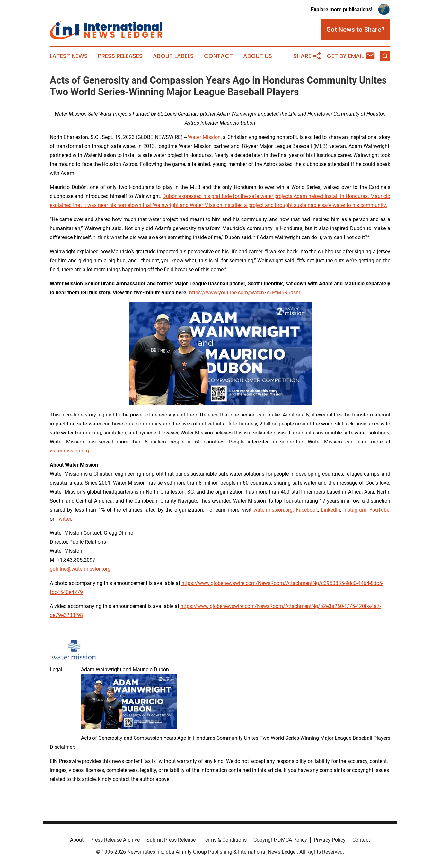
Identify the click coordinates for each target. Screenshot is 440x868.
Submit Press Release (171, 840)
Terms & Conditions (224, 840)
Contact (218, 56)
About (77, 840)
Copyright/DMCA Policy (280, 840)
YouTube (379, 510)
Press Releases (120, 56)
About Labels (173, 56)
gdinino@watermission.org (80, 569)
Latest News (69, 56)
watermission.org (69, 451)
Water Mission (204, 137)
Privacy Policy (330, 840)
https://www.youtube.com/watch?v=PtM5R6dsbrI (245, 293)
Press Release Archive (115, 840)
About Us (258, 56)
